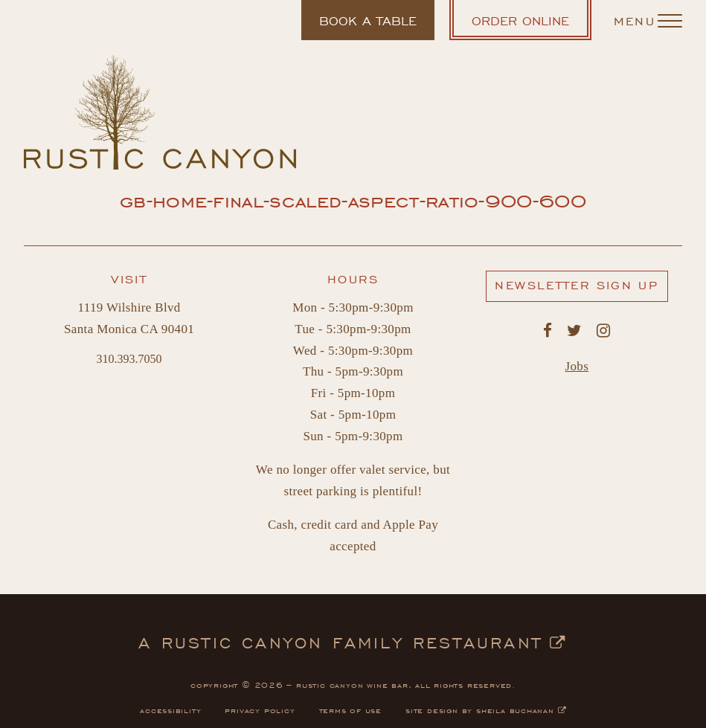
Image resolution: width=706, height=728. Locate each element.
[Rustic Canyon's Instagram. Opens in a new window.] (603, 331)
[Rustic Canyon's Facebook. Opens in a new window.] (548, 331)
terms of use (351, 710)
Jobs (577, 366)
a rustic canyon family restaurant (353, 641)
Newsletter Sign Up (581, 289)
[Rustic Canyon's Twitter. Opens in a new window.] (574, 331)
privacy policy (260, 710)
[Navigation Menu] (648, 20)
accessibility (170, 710)
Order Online (532, 25)
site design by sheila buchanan (486, 710)
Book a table (368, 26)
